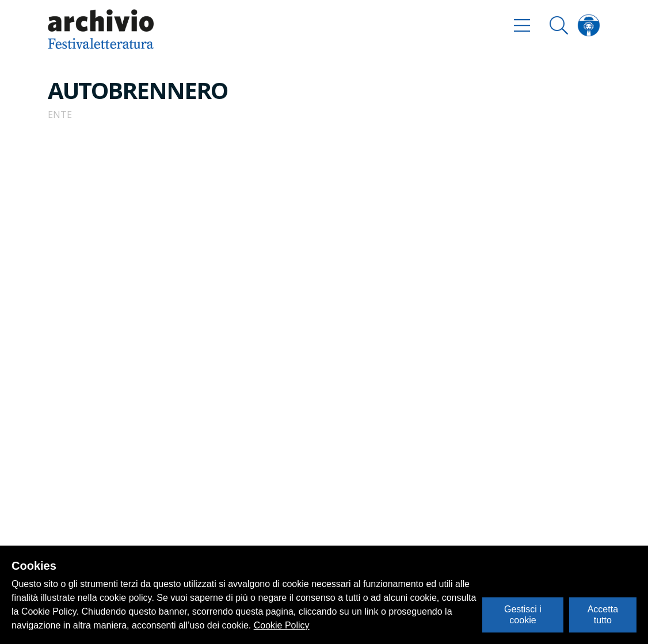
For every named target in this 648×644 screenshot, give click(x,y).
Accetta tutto (603, 614)
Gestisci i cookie (523, 614)
